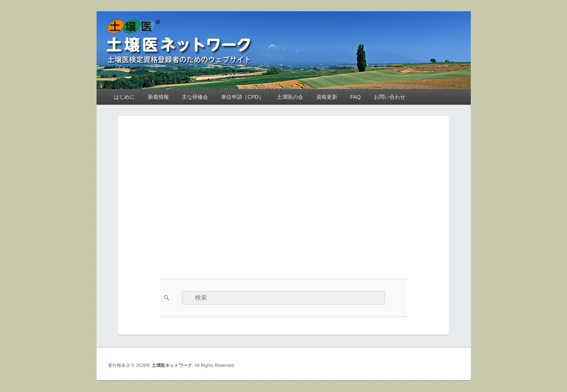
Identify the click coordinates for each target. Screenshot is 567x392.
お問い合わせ (390, 97)
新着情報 (158, 97)
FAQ (356, 97)
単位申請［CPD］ (243, 97)
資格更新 (327, 97)
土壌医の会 (290, 97)
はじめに (124, 97)
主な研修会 (195, 97)
